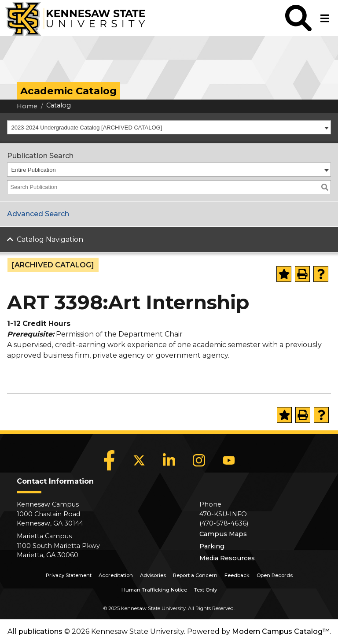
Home (27, 106)
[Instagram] (199, 460)
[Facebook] (109, 460)
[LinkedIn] (169, 460)
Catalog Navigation (50, 239)
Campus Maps (223, 534)
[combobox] (169, 127)
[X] (139, 460)
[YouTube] (229, 460)
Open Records (275, 575)
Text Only (206, 590)
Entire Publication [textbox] (34, 170)
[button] (298, 18)
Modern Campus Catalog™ (281, 631)
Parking (212, 546)
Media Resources (227, 558)
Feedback (237, 575)
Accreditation (116, 575)
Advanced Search (38, 214)
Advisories (153, 575)
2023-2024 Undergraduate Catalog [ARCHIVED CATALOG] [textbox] (87, 128)
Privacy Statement (69, 575)
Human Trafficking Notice (154, 590)
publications (40, 631)
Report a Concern (195, 575)
